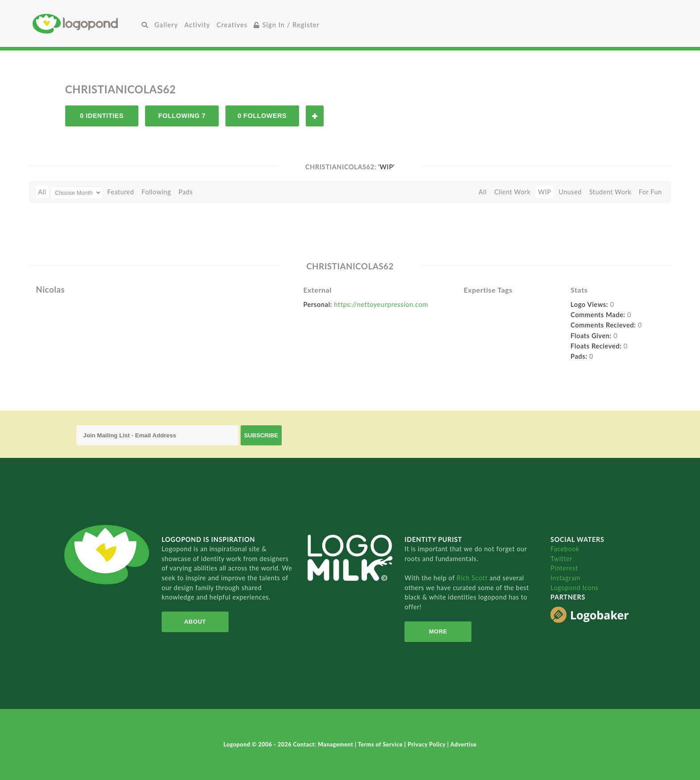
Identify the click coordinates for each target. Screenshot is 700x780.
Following (156, 192)
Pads (186, 192)
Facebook (565, 549)
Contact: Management (324, 744)
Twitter (561, 559)
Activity (197, 25)
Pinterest (564, 568)
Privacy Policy (427, 744)
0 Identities (102, 116)
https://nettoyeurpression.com (381, 304)
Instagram (565, 578)
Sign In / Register (287, 25)
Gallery (166, 25)
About (195, 622)
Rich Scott (473, 578)
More (438, 631)
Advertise (464, 744)
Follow (315, 116)
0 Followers (262, 116)
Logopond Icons (574, 588)
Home (85, 23)
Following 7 (182, 116)
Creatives (232, 25)
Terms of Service (381, 744)
